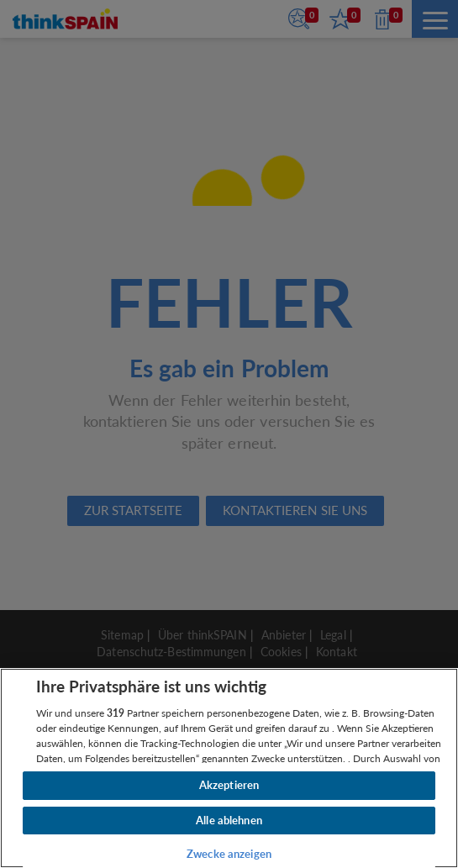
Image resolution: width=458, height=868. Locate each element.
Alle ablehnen (229, 820)
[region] (229, 768)
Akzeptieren (229, 785)
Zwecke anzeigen (229, 854)
